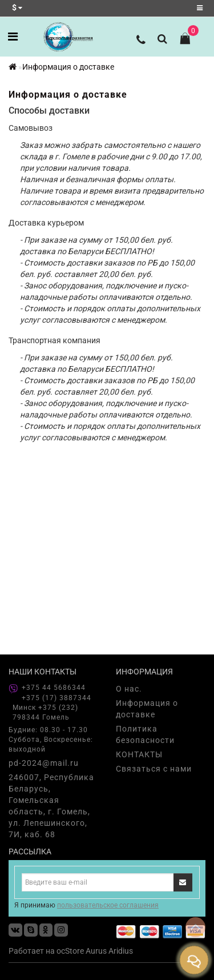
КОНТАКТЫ (139, 754)
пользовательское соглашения (108, 905)
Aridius (121, 951)
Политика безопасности (145, 734)
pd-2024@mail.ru (44, 763)
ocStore (70, 951)
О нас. (129, 689)
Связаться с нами (154, 769)
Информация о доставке (68, 67)
